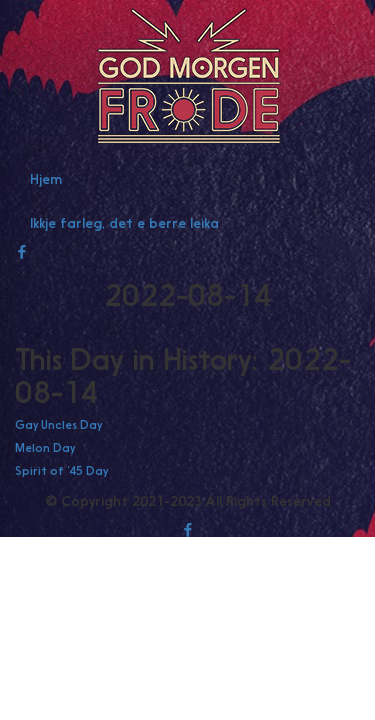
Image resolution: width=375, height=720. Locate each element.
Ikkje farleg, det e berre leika (124, 223)
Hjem (46, 179)
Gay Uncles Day (58, 425)
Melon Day (45, 448)
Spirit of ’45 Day (61, 471)
